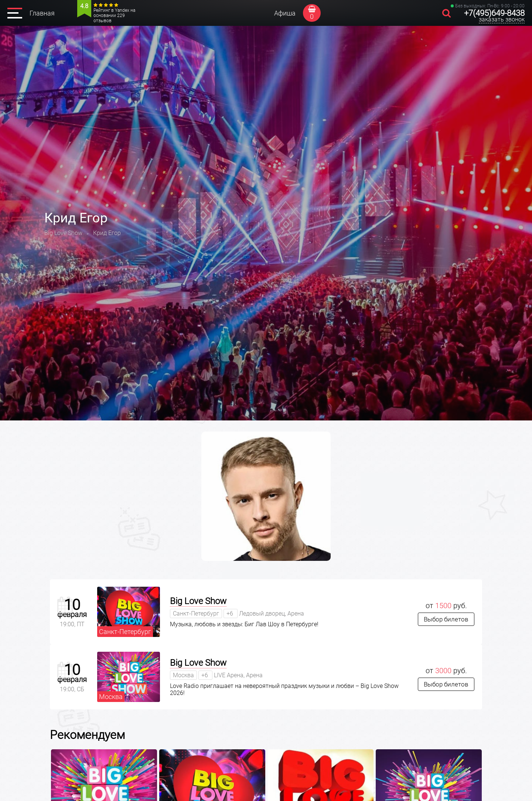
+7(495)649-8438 (494, 13)
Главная (42, 13)
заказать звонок (502, 19)
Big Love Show (198, 601)
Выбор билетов (446, 619)
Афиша (285, 13)
